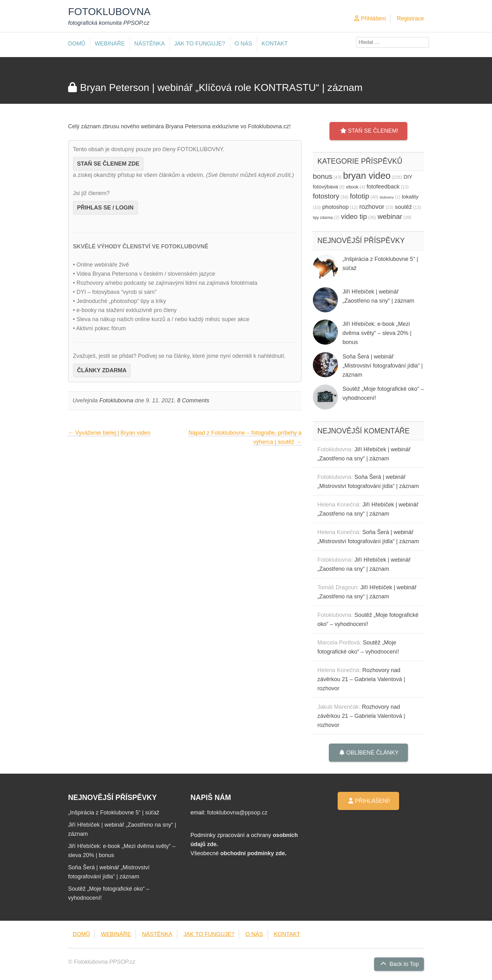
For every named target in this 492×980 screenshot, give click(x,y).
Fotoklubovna (116, 400)
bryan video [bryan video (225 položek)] (372, 175)
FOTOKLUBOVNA (109, 12)
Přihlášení (370, 19)
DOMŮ (77, 44)
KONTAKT (275, 44)
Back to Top (399, 964)
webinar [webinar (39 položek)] (394, 217)
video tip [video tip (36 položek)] (359, 217)
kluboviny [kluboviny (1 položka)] (390, 197)
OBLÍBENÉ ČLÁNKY (368, 753)
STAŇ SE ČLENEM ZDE (108, 164)
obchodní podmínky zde (253, 853)
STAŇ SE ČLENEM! (369, 131)
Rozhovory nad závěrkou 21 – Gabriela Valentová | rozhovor (361, 679)
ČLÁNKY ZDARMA (102, 370)
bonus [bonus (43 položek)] (327, 176)
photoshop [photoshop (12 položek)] (340, 207)
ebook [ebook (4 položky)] (356, 187)
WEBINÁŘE (110, 44)
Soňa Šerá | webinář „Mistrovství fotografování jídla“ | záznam (383, 366)
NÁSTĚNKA (150, 44)
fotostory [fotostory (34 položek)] (331, 196)
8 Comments (193, 400)
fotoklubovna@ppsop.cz (237, 813)
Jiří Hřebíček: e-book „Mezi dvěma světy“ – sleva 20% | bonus (377, 333)
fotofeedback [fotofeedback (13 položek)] (388, 186)
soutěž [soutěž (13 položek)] (408, 207)
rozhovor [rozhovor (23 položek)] (376, 207)
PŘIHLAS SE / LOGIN (105, 208)
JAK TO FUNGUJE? (200, 44)
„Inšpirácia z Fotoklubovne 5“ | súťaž (114, 813)
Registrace (410, 19)
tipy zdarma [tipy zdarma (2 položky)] (326, 218)
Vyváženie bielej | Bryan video (109, 433)
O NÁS (243, 44)
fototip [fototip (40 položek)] (364, 196)
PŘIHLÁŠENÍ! (368, 801)
